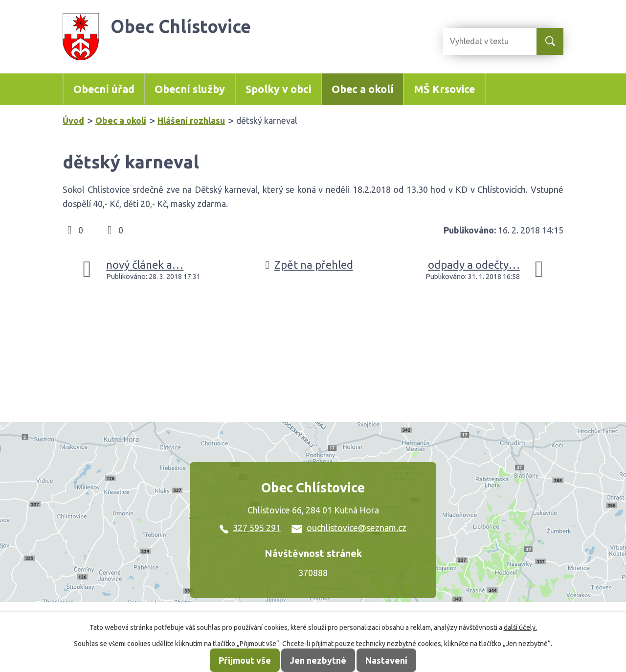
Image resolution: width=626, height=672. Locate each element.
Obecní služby (190, 89)
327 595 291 (250, 528)
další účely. (520, 627)
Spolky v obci (278, 89)
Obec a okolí (363, 89)
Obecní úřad (104, 89)
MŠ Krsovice (444, 89)
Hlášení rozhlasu (191, 120)
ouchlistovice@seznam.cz (349, 528)
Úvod (73, 120)
